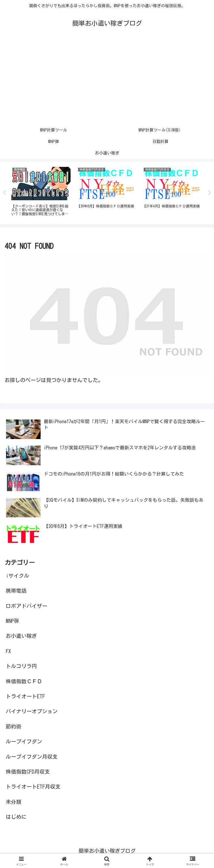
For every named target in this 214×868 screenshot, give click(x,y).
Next (210, 193)
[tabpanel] (41, 192)
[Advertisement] (107, 81)
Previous (4, 193)
